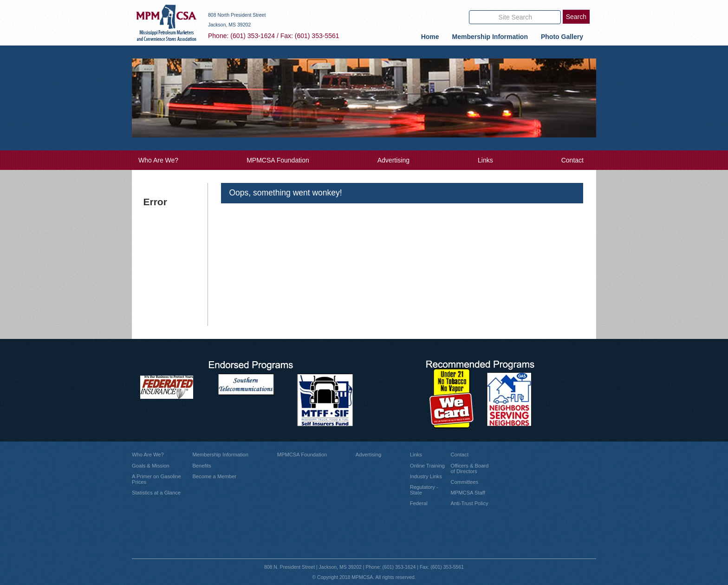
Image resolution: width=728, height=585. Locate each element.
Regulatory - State (424, 490)
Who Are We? (158, 160)
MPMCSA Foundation (278, 160)
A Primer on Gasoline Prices (156, 479)
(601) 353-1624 (253, 36)
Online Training (427, 466)
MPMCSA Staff (468, 493)
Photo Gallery (562, 37)
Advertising (393, 160)
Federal (419, 503)
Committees (464, 482)
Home (430, 37)
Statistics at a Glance (156, 493)
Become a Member (214, 476)
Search (576, 17)
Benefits (201, 466)
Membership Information (490, 37)
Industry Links (426, 476)
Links (485, 160)
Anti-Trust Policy (469, 503)
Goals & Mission (151, 466)
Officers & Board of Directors (469, 468)
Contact (572, 160)
